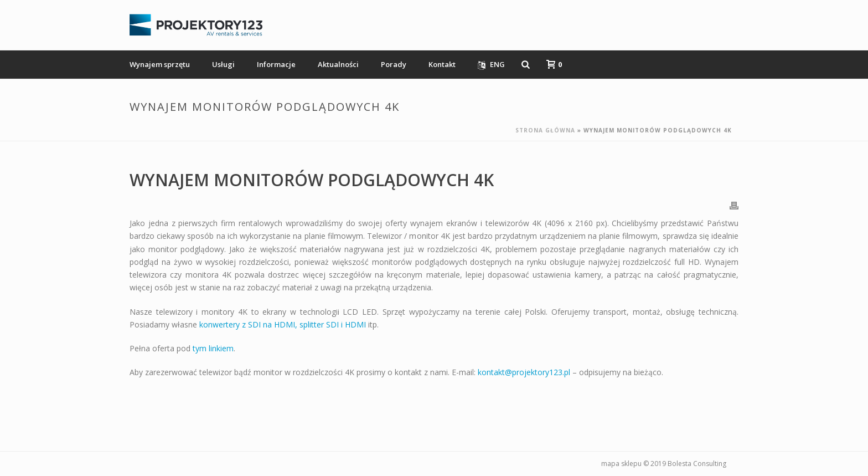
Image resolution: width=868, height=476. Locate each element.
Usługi (223, 64)
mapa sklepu (621, 464)
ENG (491, 65)
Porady (394, 64)
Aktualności (338, 64)
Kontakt (442, 64)
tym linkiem (213, 348)
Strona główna (545, 130)
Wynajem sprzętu (160, 64)
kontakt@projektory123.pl (524, 372)
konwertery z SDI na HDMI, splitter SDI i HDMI (283, 324)
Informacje (276, 64)
